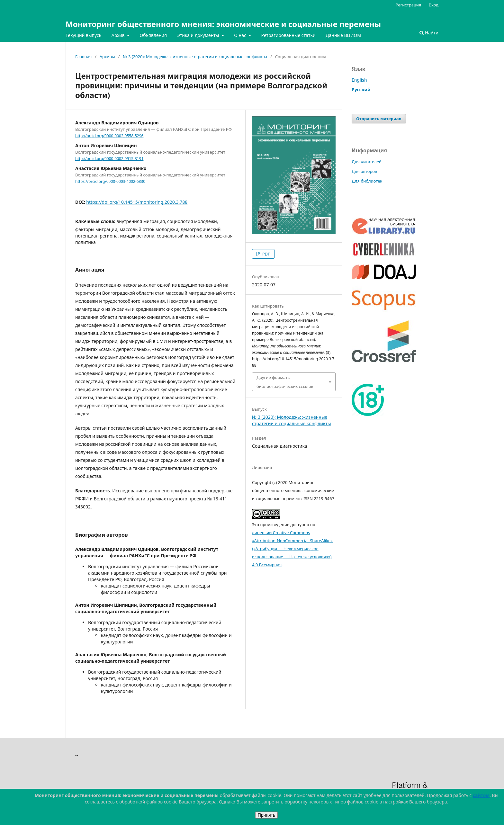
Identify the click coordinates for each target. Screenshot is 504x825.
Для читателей (367, 162)
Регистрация (409, 5)
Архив (119, 35)
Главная (83, 57)
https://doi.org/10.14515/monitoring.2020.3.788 (137, 202)
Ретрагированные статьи (288, 35)
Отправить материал (379, 119)
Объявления (153, 35)
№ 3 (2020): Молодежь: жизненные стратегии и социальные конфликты (195, 57)
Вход (434, 5)
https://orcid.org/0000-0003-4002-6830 (110, 181)
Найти (429, 33)
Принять (267, 815)
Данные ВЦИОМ (343, 35)
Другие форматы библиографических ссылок (285, 382)
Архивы (107, 57)
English (359, 80)
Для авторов (364, 171)
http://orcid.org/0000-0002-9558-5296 (109, 136)
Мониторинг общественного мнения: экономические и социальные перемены (223, 24)
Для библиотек (367, 181)
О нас (241, 35)
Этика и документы (199, 35)
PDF (265, 254)
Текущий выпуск (83, 35)
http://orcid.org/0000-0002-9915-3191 (109, 159)
